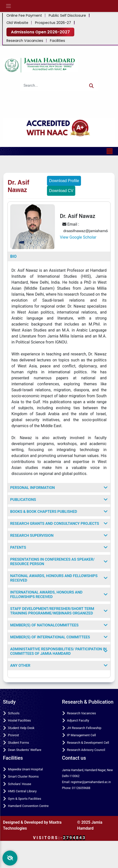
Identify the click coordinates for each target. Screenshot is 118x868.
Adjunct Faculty (78, 720)
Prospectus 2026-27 (53, 23)
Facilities (58, 41)
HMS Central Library (22, 791)
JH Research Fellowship (84, 728)
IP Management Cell (81, 735)
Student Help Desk (21, 728)
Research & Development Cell (88, 743)
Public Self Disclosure (67, 16)
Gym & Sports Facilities (25, 799)
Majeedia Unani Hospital (25, 769)
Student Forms (19, 743)
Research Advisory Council (86, 750)
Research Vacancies (25, 41)
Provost (13, 735)
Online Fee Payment (24, 16)
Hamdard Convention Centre (28, 806)
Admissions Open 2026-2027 (40, 32)
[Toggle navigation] (110, 151)
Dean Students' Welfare (25, 750)
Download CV (61, 191)
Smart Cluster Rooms (23, 776)
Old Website (17, 23)
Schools (14, 713)
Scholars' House (20, 784)
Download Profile (64, 181)
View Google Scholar (78, 237)
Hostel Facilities (19, 720)
